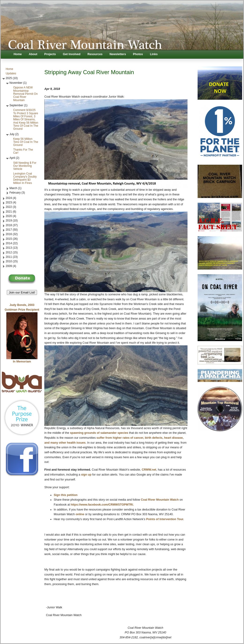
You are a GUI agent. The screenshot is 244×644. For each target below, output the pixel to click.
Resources (95, 54)
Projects (50, 54)
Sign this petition (66, 495)
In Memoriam (22, 362)
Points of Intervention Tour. (165, 519)
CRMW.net (149, 470)
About (33, 54)
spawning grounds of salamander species (99, 433)
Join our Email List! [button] (22, 292)
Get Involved (72, 54)
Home (18, 54)
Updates (11, 73)
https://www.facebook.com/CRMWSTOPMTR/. (102, 505)
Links (154, 54)
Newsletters (118, 54)
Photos (138, 54)
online (80, 514)
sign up (86, 475)
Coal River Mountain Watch (160, 500)
